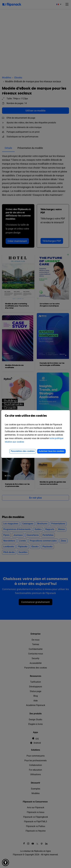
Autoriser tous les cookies (51, 451)
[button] (6, 862)
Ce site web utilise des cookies (35, 418)
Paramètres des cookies (23, 451)
